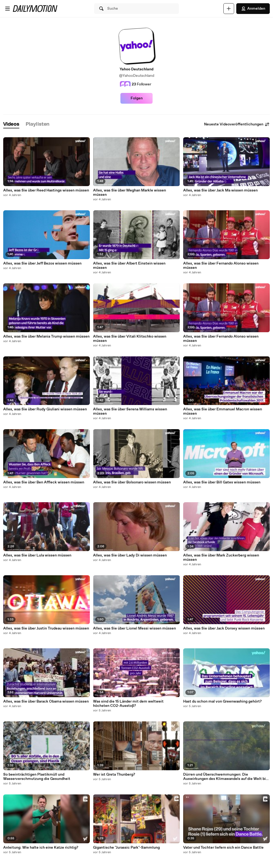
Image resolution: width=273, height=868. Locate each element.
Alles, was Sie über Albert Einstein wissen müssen (129, 266)
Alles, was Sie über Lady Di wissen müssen (130, 555)
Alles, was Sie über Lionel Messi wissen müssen (134, 628)
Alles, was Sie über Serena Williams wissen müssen (130, 411)
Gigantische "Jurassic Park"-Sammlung (126, 848)
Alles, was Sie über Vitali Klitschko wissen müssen (130, 339)
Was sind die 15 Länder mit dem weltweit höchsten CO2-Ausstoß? (128, 704)
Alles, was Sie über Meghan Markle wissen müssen (130, 193)
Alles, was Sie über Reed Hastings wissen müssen (46, 190)
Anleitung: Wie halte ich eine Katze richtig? (41, 848)
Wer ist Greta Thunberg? (114, 775)
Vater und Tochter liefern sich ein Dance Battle (223, 848)
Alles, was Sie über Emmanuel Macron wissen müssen (223, 411)
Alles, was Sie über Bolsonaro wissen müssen (132, 482)
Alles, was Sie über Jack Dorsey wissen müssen (224, 628)
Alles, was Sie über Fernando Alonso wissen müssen (221, 266)
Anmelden (253, 9)
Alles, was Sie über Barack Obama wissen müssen (46, 701)
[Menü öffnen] (8, 9)
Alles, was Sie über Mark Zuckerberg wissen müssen (221, 558)
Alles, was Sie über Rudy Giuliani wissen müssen (45, 409)
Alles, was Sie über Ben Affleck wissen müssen (44, 482)
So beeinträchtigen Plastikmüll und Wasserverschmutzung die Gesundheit (37, 777)
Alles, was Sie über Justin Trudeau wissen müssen (46, 628)
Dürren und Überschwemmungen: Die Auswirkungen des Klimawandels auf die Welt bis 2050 (225, 777)
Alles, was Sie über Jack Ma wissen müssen (220, 190)
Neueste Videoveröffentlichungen (237, 124)
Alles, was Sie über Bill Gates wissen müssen (222, 482)
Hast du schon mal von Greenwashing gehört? (222, 701)
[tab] (11, 124)
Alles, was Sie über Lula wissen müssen (37, 555)
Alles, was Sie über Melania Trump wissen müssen (46, 337)
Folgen (137, 98)
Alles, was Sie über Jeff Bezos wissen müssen (42, 263)
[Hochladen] (229, 9)
